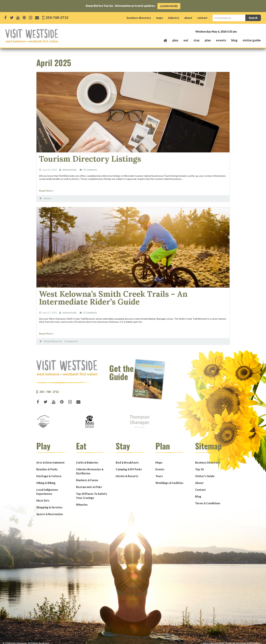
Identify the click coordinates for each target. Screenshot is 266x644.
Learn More (169, 6)
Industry (47, 197)
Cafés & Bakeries (87, 459)
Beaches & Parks (47, 466)
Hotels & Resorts (127, 473)
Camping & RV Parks (129, 466)
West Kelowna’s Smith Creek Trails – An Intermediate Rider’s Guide (126, 296)
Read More (46, 189)
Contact (200, 486)
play (175, 40)
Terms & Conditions (208, 500)
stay (197, 40)
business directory (139, 18)
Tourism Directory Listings (83, 158)
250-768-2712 (57, 17)
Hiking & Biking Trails (53, 338)
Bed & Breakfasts (127, 459)
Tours (159, 473)
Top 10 (199, 466)
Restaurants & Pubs (89, 484)
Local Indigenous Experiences (47, 488)
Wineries (82, 501)
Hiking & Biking (46, 479)
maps (160, 18)
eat (186, 40)
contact (202, 18)
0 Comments (90, 169)
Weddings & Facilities (169, 479)
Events (160, 466)
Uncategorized (71, 338)
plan (208, 40)
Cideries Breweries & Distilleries (90, 468)
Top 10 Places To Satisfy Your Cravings (92, 492)
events (221, 40)
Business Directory (207, 459)
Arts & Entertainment (50, 459)
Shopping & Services (49, 504)
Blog (234, 40)
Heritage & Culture (49, 473)
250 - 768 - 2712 (49, 388)
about (188, 18)
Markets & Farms (87, 477)
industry (174, 18)
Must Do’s (43, 497)
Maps (159, 459)
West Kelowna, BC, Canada (240, 31)
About (199, 479)
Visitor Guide (252, 40)
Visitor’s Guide (205, 473)
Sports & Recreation (50, 511)
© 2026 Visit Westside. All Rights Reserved (26, 640)
